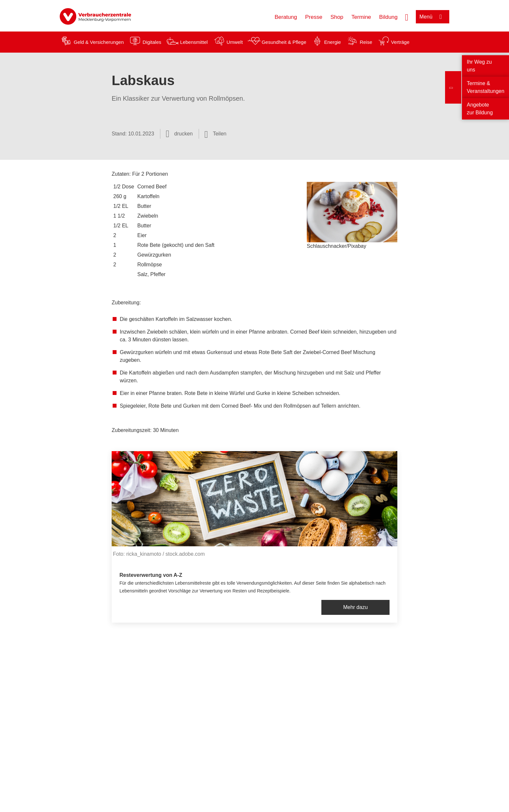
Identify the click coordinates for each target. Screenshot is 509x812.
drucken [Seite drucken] (184, 134)
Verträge (400, 42)
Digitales (152, 42)
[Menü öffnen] (433, 17)
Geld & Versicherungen (99, 42)
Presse (314, 17)
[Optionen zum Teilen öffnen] (216, 134)
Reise (366, 42)
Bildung (388, 17)
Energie (332, 42)
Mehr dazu (355, 607)
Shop (337, 17)
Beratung (286, 17)
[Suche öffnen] (407, 17)
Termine (361, 17)
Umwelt (235, 42)
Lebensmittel (194, 42)
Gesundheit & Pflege (284, 42)
